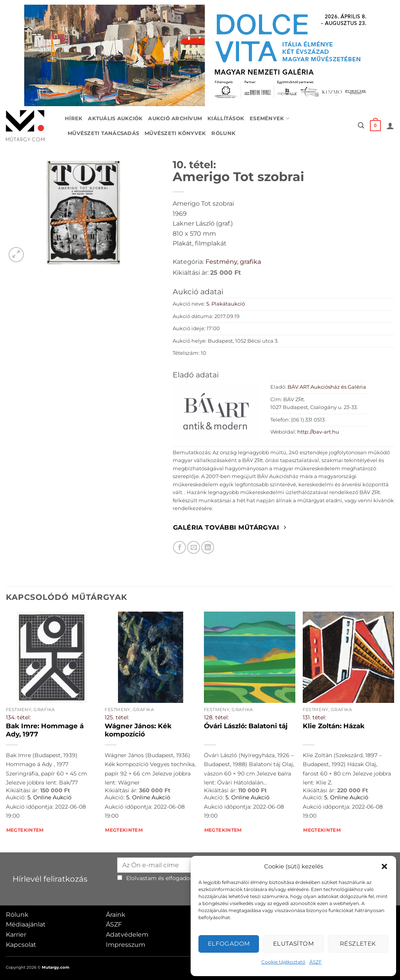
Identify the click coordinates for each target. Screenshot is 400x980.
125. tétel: (117, 717)
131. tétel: (314, 717)
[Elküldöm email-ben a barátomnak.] (194, 547)
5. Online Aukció (49, 797)
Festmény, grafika (233, 262)
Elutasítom (294, 944)
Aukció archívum (175, 118)
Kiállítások (226, 118)
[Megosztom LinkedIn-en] (208, 547)
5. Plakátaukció (226, 304)
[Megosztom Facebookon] (179, 547)
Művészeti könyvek (175, 133)
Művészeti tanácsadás (103, 133)
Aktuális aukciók (115, 118)
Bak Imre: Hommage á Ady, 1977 (45, 730)
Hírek (74, 118)
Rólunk (223, 133)
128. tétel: (216, 717)
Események (270, 118)
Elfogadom (229, 944)
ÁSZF (316, 962)
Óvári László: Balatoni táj (246, 726)
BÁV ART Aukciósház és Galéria (327, 387)
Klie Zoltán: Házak (334, 726)
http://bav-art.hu (318, 432)
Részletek (358, 944)
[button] (384, 866)
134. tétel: (18, 717)
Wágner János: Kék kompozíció (138, 730)
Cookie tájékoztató (283, 962)
